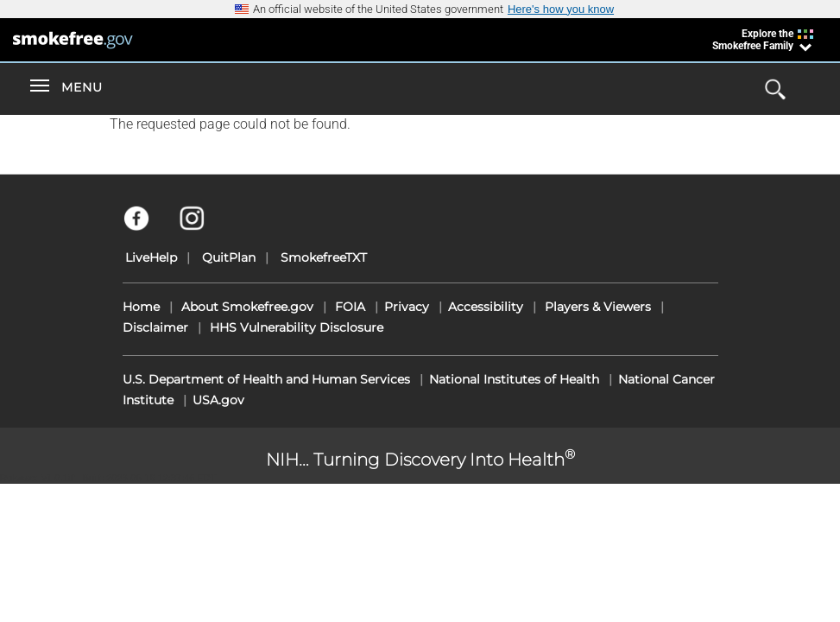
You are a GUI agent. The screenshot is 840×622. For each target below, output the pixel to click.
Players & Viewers (598, 307)
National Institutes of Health (514, 379)
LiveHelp (151, 257)
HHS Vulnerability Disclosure (297, 327)
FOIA (350, 307)
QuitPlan (229, 257)
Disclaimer (155, 327)
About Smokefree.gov (247, 307)
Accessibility (486, 307)
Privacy (407, 307)
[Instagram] (202, 226)
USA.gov (218, 400)
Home (141, 307)
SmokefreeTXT (324, 257)
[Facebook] (146, 226)
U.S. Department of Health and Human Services (266, 379)
